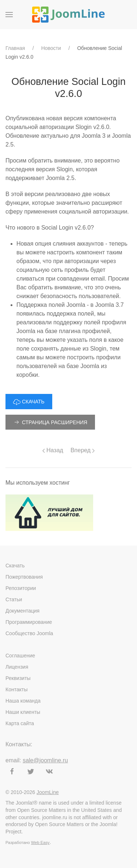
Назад (53, 450)
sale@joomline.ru (45, 760)
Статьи (14, 599)
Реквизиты (18, 678)
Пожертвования (24, 577)
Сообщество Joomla (29, 633)
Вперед (83, 450)
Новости (51, 48)
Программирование (29, 622)
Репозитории (21, 588)
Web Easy (40, 842)
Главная (15, 48)
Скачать (15, 566)
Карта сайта (20, 723)
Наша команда (23, 701)
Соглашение (20, 656)
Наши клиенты (23, 712)
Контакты (16, 689)
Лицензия (17, 667)
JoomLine (48, 792)
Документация (22, 611)
